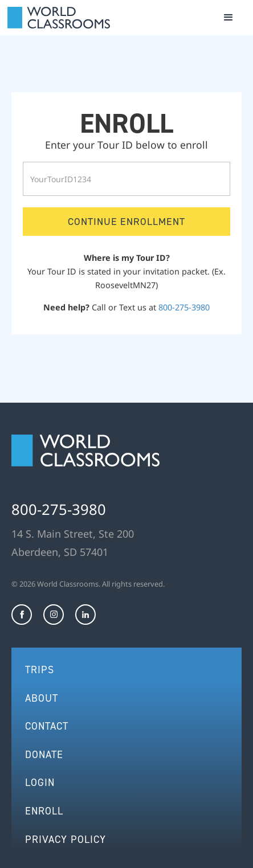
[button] (228, 18)
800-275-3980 (184, 307)
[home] (59, 18)
